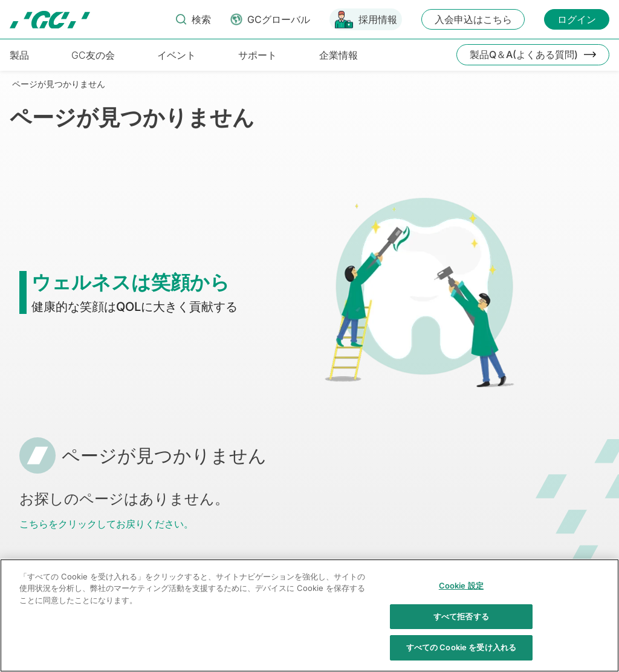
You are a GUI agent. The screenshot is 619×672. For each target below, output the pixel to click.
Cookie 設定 (461, 600)
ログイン (577, 19)
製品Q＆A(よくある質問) (524, 54)
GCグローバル (279, 19)
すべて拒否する (461, 630)
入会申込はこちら (473, 19)
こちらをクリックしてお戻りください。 (106, 524)
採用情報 (378, 19)
